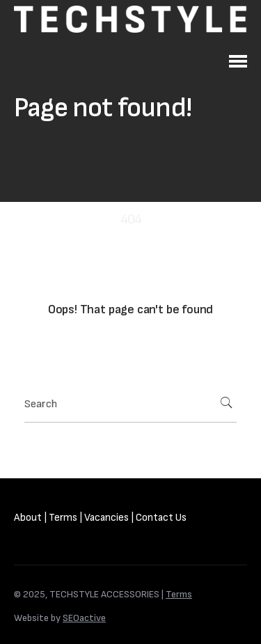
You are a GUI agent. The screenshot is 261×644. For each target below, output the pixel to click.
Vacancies (106, 518)
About (28, 518)
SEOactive (84, 618)
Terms (63, 518)
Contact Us (161, 518)
